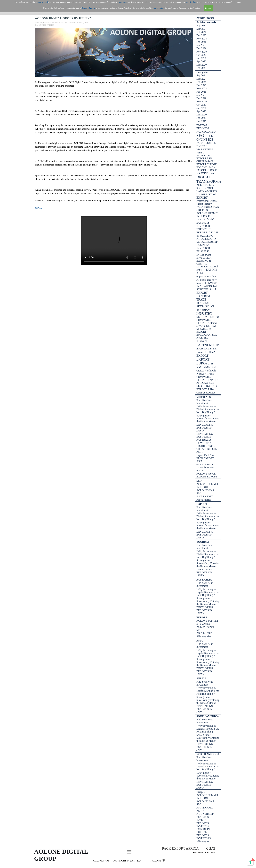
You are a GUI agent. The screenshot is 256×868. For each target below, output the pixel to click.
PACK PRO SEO (206, 132)
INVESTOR (50, 25)
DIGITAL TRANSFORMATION (213, 179)
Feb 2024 (201, 32)
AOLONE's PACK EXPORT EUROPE (207, 475)
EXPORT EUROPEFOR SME (207, 333)
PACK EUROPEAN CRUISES (208, 208)
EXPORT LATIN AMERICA (207, 190)
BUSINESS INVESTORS (204, 253)
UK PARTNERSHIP (207, 242)
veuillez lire (191, 2)
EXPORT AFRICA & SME (207, 381)
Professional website (207, 201)
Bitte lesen (122, 2)
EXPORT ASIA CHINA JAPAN (205, 160)
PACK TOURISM (207, 143)
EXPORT (202, 198)
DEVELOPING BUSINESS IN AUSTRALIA (205, 437)
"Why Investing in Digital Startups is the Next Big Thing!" (208, 409)
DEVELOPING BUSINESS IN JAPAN (205, 428)
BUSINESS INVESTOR (203, 246)
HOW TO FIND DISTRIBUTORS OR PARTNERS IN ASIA (207, 447)
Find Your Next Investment (204, 402)
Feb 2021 (201, 42)
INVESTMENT (206, 219)
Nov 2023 (202, 39)
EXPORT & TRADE (204, 298)
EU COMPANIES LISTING (208, 320)
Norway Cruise (205, 374)
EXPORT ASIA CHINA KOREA (206, 391)
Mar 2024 (202, 29)
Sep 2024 (201, 26)
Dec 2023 (201, 35)
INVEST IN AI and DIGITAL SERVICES (207, 286)
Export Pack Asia (205, 455)
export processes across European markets (205, 467)
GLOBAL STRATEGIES (206, 327)
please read (43, 2)
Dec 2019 (201, 121)
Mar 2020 (202, 65)
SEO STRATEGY (207, 386)
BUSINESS (42, 25)
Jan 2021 (201, 45)
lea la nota (158, 8)
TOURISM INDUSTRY (204, 312)
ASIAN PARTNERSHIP (208, 343)
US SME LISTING (206, 194)
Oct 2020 (201, 55)
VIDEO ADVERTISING (205, 154)
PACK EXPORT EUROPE (207, 169)
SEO (200, 136)
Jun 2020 (201, 58)
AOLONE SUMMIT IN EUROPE (207, 215)
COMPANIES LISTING (204, 378)
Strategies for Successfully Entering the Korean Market (208, 419)
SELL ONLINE (205, 317)
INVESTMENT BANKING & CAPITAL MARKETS (205, 262)
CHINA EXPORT (206, 354)
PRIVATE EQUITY (207, 239)
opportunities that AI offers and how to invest (207, 280)
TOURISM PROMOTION (205, 305)
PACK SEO (202, 338)
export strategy (204, 204)
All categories (204, 500)
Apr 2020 (201, 61)
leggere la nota (89, 8)
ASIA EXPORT (206, 291)
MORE (38, 208)
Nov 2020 (202, 52)
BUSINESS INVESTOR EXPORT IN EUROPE (204, 228)
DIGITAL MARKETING (205, 148)
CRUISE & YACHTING (207, 234)
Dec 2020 (201, 48)
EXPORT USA (205, 173)
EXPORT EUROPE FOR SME (207, 166)
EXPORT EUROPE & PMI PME (205, 363)
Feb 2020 (201, 68)
